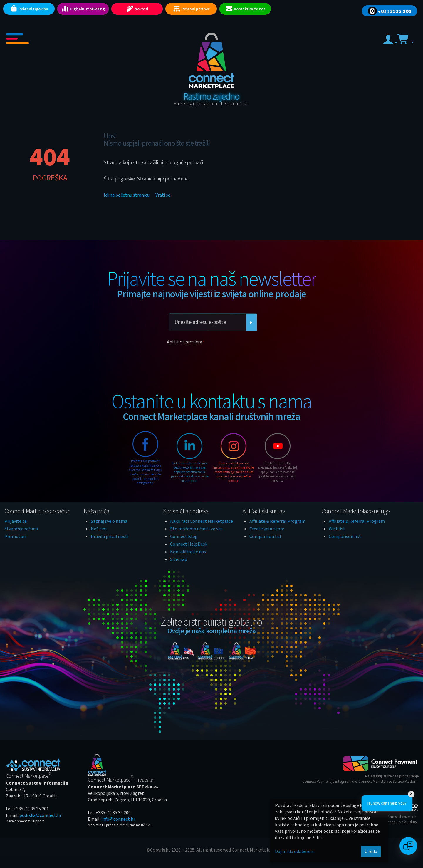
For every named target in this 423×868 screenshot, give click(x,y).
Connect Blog (184, 537)
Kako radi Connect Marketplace (202, 521)
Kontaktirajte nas (188, 552)
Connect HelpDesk (189, 544)
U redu (371, 852)
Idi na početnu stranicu (127, 195)
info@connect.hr (118, 819)
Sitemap (179, 559)
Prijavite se (16, 521)
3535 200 (390, 11)
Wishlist (337, 529)
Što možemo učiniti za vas (196, 529)
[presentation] (211, 358)
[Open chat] (408, 846)
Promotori (15, 537)
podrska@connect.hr (40, 815)
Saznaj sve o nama (109, 521)
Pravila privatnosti (110, 537)
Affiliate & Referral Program (277, 521)
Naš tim (99, 529)
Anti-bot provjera (184, 342)
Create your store (267, 529)
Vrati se (163, 195)
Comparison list (266, 537)
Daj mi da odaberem (295, 852)
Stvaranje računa (21, 529)
